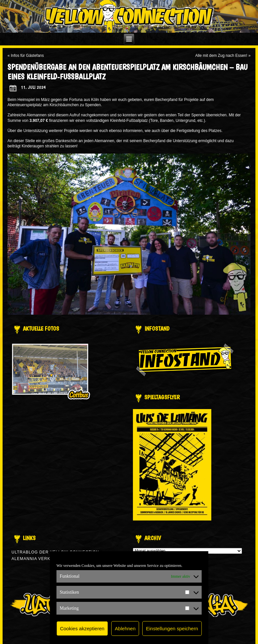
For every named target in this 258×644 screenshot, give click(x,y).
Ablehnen (125, 628)
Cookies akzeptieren (82, 628)
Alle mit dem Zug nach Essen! (221, 56)
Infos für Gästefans (27, 56)
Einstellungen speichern (172, 628)
